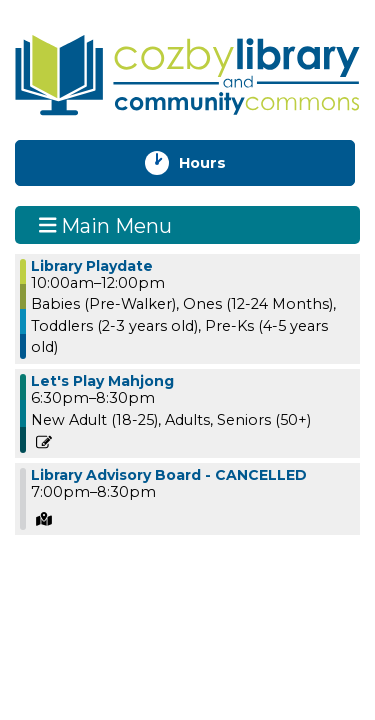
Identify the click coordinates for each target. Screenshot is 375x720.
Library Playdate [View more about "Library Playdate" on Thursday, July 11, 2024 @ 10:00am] (92, 266)
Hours (220, 163)
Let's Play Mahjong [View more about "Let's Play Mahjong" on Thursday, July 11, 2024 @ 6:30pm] (102, 381)
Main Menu (106, 225)
